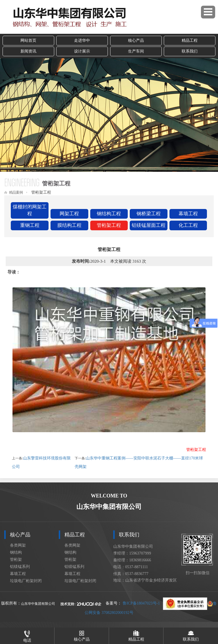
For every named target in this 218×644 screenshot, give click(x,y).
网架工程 (69, 214)
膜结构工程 (69, 225)
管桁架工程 (109, 225)
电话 (27, 635)
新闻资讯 (28, 51)
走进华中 (82, 40)
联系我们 (190, 51)
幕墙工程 (188, 214)
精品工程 (190, 40)
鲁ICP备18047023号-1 (141, 604)
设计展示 (82, 51)
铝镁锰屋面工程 (149, 225)
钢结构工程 (109, 214)
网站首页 (28, 40)
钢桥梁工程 (149, 214)
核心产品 (136, 40)
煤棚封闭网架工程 (30, 210)
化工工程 (188, 225)
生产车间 (136, 51)
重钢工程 (30, 225)
